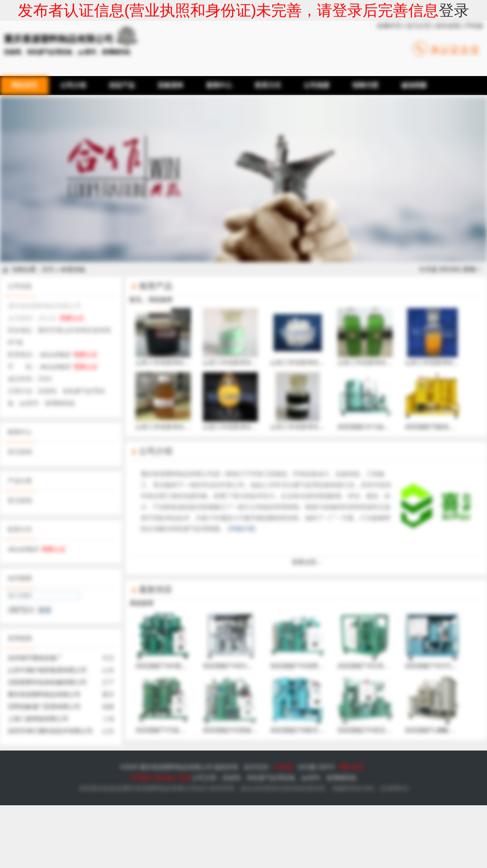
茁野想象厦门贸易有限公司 (44, 707)
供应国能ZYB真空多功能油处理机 (316, 705)
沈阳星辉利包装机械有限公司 (47, 682)
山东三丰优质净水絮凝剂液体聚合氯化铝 (190, 401)
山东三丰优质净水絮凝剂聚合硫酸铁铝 (187, 337)
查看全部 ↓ (306, 562)
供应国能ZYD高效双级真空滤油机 (248, 705)
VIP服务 (141, 778)
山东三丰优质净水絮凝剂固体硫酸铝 (319, 337)
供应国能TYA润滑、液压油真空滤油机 (321, 640)
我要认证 (72, 318)
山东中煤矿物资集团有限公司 (47, 670)
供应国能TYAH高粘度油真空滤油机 (183, 640)
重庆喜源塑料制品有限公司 (44, 694)
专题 (184, 778)
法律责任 (394, 788)
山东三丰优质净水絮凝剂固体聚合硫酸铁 (258, 401)
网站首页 (352, 767)
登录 (454, 10)
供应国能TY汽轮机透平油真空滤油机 (185, 705)
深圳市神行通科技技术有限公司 (50, 731)
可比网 (283, 767)
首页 (48, 269)
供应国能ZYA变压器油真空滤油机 (383, 705)
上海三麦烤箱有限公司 (38, 719)
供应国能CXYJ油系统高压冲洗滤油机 (388, 401)
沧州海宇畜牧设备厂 (35, 658)
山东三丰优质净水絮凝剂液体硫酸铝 (386, 337)
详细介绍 (242, 529)
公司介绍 (156, 451)
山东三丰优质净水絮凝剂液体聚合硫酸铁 (325, 401)
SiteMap (165, 778)
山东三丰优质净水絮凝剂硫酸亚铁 (248, 337)
